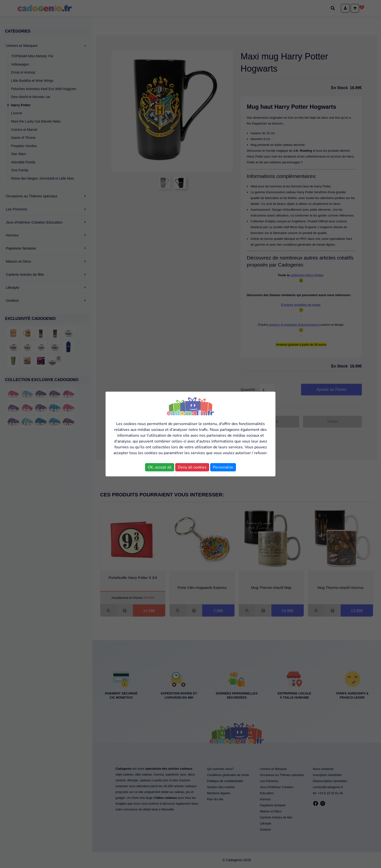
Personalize (223, 467)
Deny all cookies (192, 467)
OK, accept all (160, 467)
